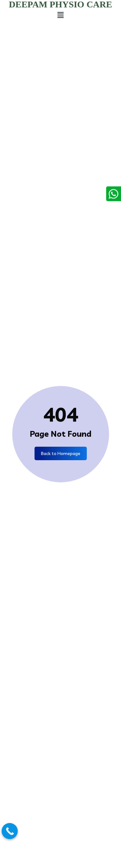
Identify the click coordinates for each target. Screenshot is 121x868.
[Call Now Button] (10, 831)
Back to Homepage (61, 453)
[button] (60, 15)
